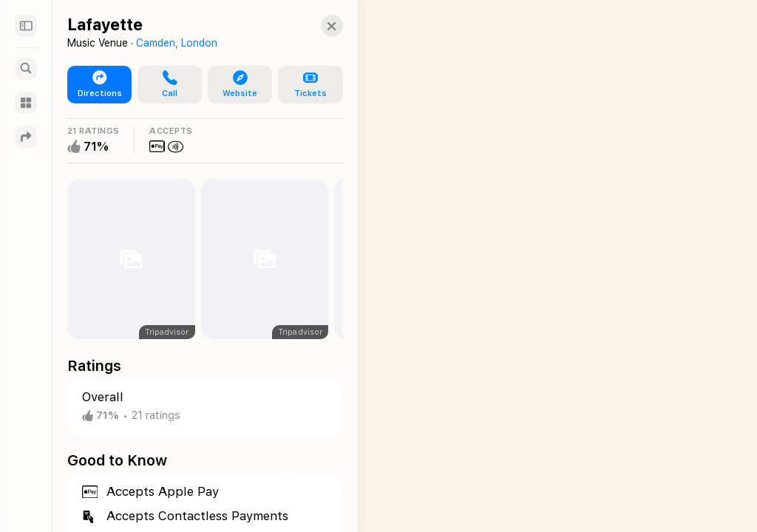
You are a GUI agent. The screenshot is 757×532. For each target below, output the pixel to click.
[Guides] (26, 103)
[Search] (26, 69)
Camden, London (177, 43)
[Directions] (26, 137)
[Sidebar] (26, 26)
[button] (317, 26)
